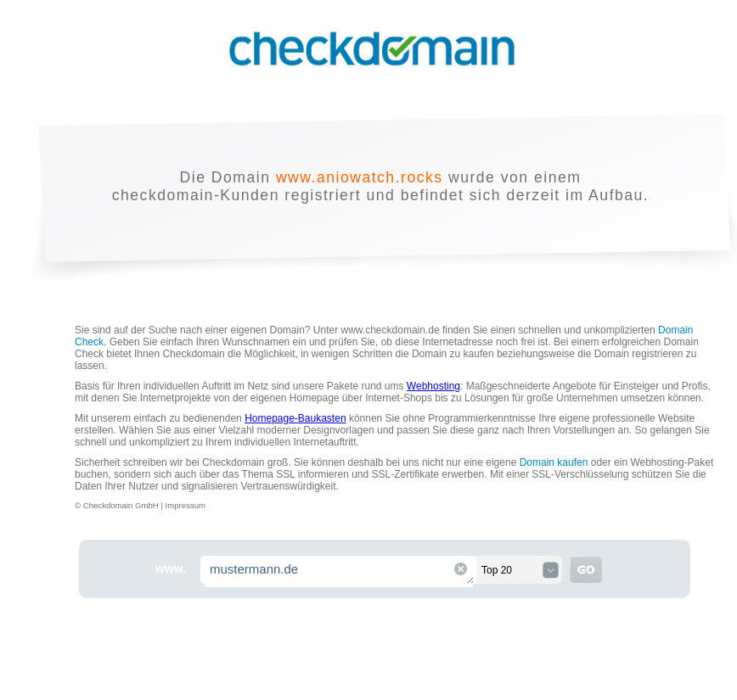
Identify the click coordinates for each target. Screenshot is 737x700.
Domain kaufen (554, 462)
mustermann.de (340, 571)
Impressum (186, 505)
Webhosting (433, 386)
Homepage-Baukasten (295, 418)
